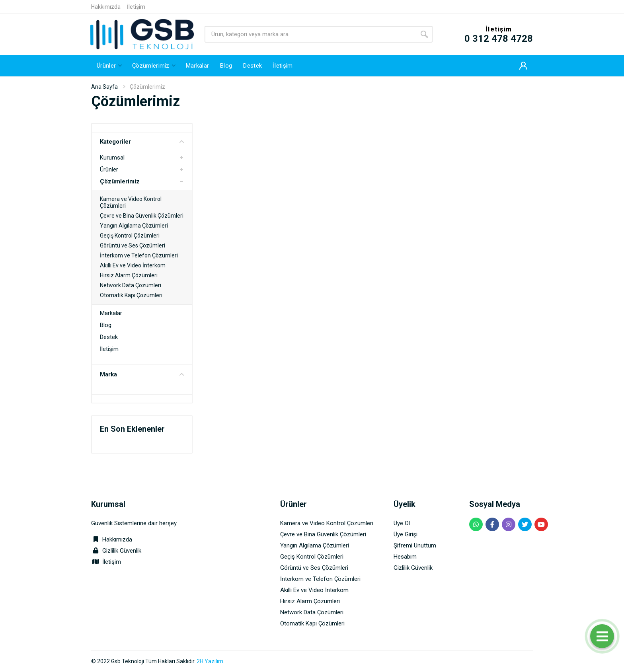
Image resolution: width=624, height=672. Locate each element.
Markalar (111, 313)
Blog (106, 325)
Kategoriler (142, 142)
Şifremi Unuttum (415, 545)
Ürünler (109, 169)
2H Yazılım (210, 661)
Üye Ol (402, 523)
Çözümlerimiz (120, 181)
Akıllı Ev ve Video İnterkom (133, 265)
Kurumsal (112, 158)
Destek (109, 337)
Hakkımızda (106, 7)
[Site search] (310, 34)
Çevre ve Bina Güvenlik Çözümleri (142, 216)
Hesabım (405, 557)
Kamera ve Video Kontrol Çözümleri (327, 523)
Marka (142, 374)
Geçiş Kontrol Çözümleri (130, 236)
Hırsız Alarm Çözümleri (129, 275)
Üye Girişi (406, 534)
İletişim (136, 7)
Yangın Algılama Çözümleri (134, 226)
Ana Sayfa (104, 87)
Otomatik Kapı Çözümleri (131, 295)
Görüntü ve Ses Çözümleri (133, 245)
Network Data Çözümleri (131, 285)
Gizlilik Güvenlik (122, 551)
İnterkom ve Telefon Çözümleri (139, 255)
